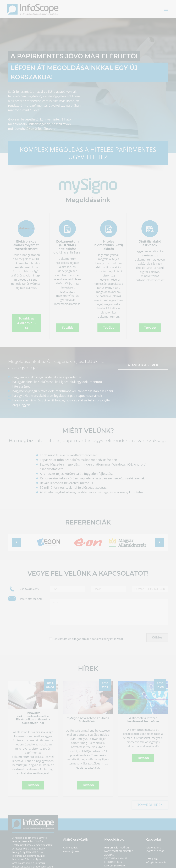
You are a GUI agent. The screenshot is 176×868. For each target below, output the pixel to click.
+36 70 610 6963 (29, 589)
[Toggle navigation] (166, 9)
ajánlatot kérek (143, 365)
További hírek (150, 805)
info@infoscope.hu (31, 599)
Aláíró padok (70, 848)
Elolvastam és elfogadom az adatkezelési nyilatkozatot (88, 639)
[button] (17, 542)
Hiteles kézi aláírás (117, 848)
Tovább (67, 328)
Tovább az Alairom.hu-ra (26, 323)
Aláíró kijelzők (71, 851)
